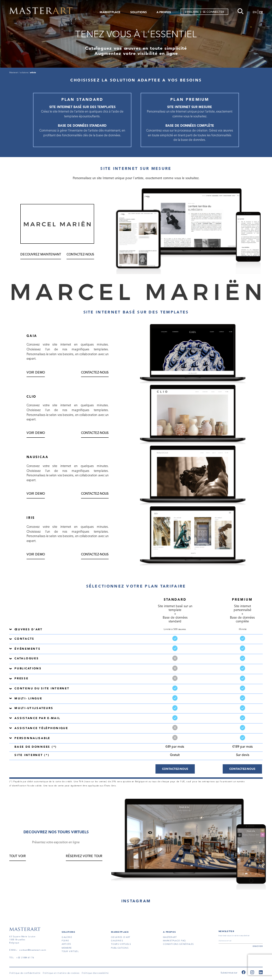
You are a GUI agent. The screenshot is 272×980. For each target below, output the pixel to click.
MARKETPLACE (110, 12)
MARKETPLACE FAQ (174, 941)
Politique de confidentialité (25, 973)
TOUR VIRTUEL (70, 951)
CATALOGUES (27, 658)
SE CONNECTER (213, 12)
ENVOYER (258, 946)
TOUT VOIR (18, 856)
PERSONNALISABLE (32, 738)
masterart (170, 937)
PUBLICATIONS (28, 668)
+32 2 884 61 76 (25, 958)
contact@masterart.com (33, 950)
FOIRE (65, 941)
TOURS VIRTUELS (121, 944)
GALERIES (117, 941)
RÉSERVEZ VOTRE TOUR (84, 856)
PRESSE (21, 678)
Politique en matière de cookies (61, 973)
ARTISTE (66, 944)
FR (261, 12)
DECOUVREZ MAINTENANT (41, 255)
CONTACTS (24, 639)
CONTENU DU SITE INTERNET (42, 688)
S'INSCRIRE (192, 12)
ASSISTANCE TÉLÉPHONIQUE (41, 728)
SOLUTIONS (139, 12)
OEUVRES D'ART (120, 937)
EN (255, 12)
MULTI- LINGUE (28, 698)
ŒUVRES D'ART (29, 629)
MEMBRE (67, 948)
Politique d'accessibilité (95, 973)
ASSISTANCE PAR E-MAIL (37, 718)
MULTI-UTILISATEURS (34, 708)
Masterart (14, 72)
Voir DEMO (36, 373)
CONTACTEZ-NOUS (80, 255)
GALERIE (67, 937)
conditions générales (178, 944)
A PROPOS (164, 12)
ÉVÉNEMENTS (27, 649)
